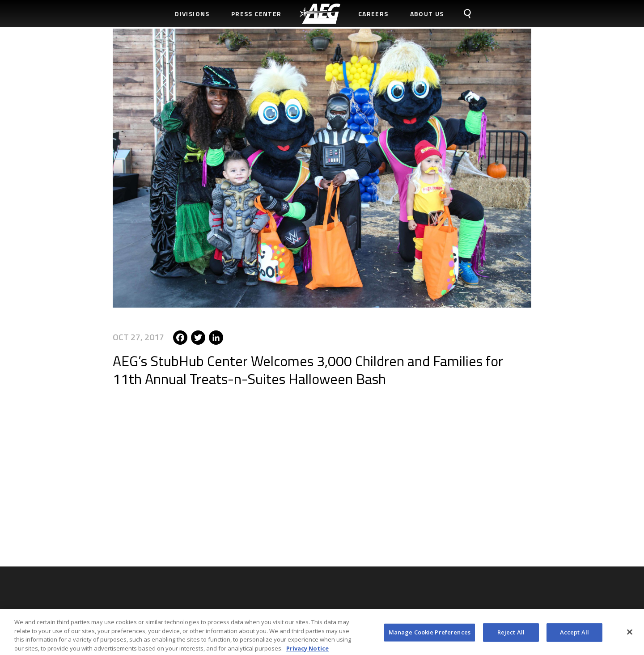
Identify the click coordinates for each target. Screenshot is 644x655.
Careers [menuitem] (373, 14)
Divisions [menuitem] (192, 14)
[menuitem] (320, 14)
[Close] (630, 634)
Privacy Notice (307, 651)
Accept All (574, 634)
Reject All (511, 634)
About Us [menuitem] (427, 14)
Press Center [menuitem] (256, 14)
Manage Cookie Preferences (430, 634)
